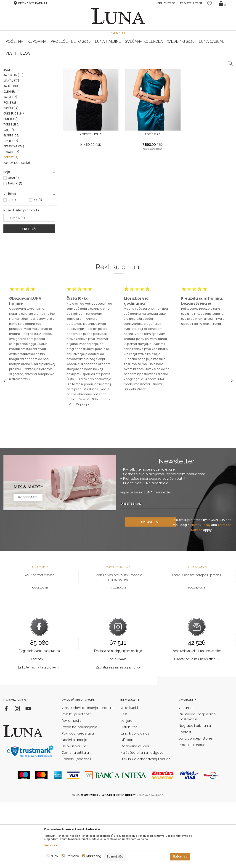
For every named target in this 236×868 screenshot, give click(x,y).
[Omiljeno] (211, 4)
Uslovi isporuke (74, 812)
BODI (9, 135)
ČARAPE (11, 218)
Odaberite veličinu (135, 812)
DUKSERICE (14, 179)
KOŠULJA (12, 124)
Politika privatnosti (77, 780)
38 (12, 266)
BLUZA (12, 103)
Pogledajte (39, 653)
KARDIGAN (13, 141)
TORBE (11, 190)
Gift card (127, 806)
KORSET (11, 223)
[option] (80, 69)
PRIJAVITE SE (154, 588)
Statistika (72, 856)
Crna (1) (13, 244)
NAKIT (11, 196)
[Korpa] (223, 3)
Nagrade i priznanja (195, 791)
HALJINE (12, 97)
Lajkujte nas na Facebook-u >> (39, 733)
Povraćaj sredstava (78, 799)
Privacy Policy (201, 591)
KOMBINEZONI (16, 130)
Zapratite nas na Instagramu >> (118, 733)
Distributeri (129, 793)
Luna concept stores (196, 804)
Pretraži (29, 295)
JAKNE (10, 163)
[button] (230, 60)
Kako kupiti (129, 774)
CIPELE (11, 207)
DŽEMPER (12, 157)
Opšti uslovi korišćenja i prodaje (88, 774)
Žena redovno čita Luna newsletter (197, 717)
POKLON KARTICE (17, 229)
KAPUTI (11, 152)
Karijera (126, 786)
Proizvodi (38, 76)
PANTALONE (14, 113)
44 (38, 266)
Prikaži (184, 83)
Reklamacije (72, 786)
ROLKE (11, 168)
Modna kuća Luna (16, 76)
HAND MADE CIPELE (80, 69)
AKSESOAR (14, 212)
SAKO (11, 108)
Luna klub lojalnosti (136, 799)
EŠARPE (11, 201)
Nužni (55, 856)
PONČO (11, 174)
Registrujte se (191, 3)
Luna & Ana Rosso (156, 69)
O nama (186, 774)
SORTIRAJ (142, 83)
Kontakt (185, 798)
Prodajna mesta (192, 811)
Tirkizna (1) (15, 249)
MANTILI (11, 146)
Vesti (124, 780)
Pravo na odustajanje (80, 793)
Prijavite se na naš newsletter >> (197, 725)
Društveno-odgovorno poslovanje (197, 783)
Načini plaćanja (75, 806)
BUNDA (10, 185)
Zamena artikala (75, 818)
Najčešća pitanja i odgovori (143, 818)
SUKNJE (12, 119)
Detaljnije (51, 845)
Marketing (94, 856)
